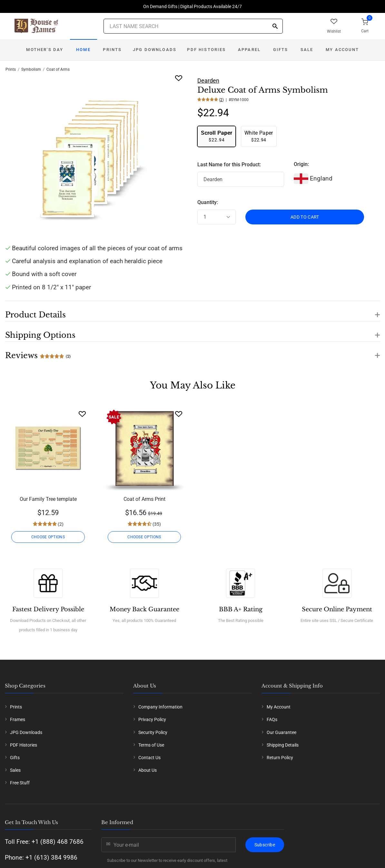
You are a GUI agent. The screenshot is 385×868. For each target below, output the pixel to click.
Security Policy (153, 732)
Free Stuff (20, 783)
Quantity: (208, 202)
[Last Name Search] (193, 26)
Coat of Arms (58, 69)
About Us (148, 770)
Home (83, 50)
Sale (307, 50)
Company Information (160, 707)
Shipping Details (283, 745)
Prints (112, 50)
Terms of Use (151, 745)
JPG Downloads (155, 50)
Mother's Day (45, 50)
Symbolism (31, 69)
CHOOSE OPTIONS (48, 537)
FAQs (272, 719)
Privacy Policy (152, 719)
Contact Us (149, 758)
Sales (15, 770)
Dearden (208, 81)
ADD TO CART (305, 217)
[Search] (275, 27)
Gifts (281, 50)
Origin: (301, 164)
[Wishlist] (82, 414)
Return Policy (280, 758)
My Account (342, 50)
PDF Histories (206, 50)
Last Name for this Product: (229, 165)
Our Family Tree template (48, 499)
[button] (193, 311)
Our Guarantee (281, 732)
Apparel (249, 50)
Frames (18, 719)
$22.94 (217, 136)
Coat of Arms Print (144, 499)
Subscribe (265, 845)
